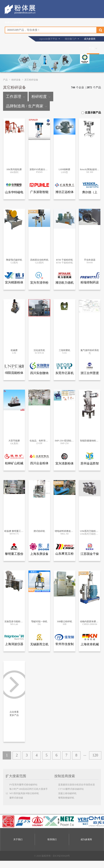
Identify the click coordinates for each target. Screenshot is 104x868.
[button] (52, 69)
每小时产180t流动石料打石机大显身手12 (27, 789)
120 (95, 755)
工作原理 (15, 97)
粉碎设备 (16, 80)
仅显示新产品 (91, 113)
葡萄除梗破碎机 (66, 798)
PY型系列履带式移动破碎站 (23, 785)
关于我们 (18, 839)
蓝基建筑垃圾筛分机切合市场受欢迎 (77, 785)
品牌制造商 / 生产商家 (26, 106)
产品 (91, 48)
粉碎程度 (41, 97)
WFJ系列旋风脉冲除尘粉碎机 (24, 793)
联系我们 (52, 839)
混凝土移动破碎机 (67, 793)
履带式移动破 (16, 798)
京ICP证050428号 (61, 856)
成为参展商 (90, 39)
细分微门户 (71, 39)
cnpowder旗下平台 (48, 39)
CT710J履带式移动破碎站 (71, 789)
